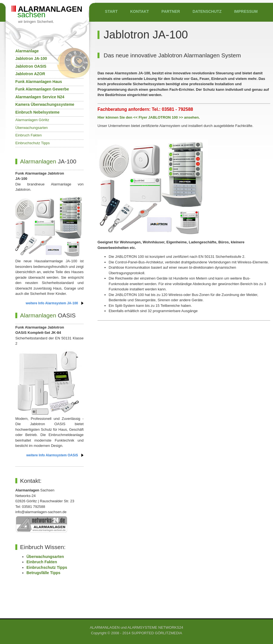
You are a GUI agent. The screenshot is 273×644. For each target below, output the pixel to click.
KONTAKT (139, 11)
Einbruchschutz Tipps (33, 143)
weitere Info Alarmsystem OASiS (52, 455)
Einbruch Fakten (29, 135)
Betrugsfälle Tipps (43, 573)
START (111, 11)
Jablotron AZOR (30, 74)
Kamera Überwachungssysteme (45, 104)
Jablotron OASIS (31, 66)
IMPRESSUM (246, 11)
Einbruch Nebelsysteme (37, 112)
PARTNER (171, 11)
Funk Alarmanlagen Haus (39, 82)
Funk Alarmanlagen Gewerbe (42, 89)
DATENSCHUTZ (207, 11)
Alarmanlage (27, 51)
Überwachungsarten (31, 128)
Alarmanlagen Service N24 (40, 97)
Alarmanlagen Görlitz (32, 120)
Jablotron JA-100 (31, 58)
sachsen (47, 15)
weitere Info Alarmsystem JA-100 (52, 303)
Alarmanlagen (38, 161)
